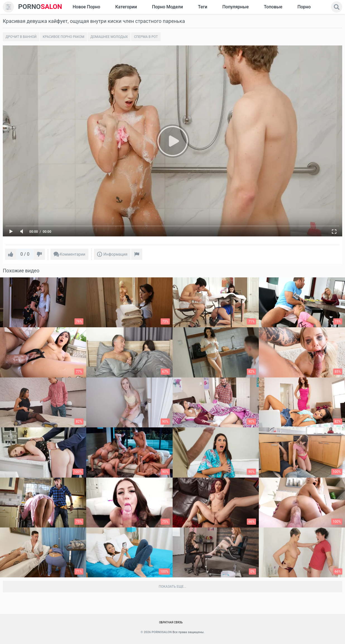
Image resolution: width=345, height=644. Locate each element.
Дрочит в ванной (21, 37)
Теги (203, 7)
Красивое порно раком (63, 37)
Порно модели (167, 7)
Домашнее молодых (109, 37)
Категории (126, 7)
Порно (304, 7)
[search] (337, 7)
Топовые (273, 7)
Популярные (236, 7)
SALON (40, 7)
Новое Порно (86, 7)
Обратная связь (171, 622)
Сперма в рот (146, 37)
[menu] (8, 7)
